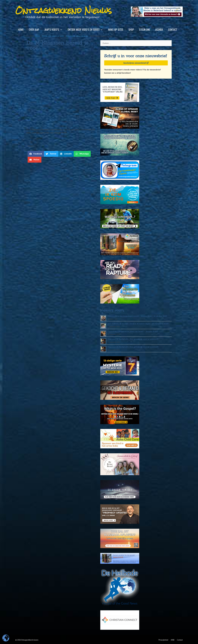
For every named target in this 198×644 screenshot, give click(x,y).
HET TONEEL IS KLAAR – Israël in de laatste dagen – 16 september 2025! (138, 324)
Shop (131, 30)
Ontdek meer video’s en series (87, 30)
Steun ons (145, 30)
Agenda (159, 30)
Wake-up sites (116, 30)
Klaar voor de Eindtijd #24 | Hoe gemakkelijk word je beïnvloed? (133, 339)
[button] (36, 154)
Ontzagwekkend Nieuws (64, 11)
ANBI (173, 640)
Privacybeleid (163, 640)
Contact (173, 30)
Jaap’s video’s (55, 30)
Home (21, 30)
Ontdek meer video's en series (53, 36)
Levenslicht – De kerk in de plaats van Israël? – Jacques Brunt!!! (133, 331)
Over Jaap (34, 30)
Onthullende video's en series (77, 36)
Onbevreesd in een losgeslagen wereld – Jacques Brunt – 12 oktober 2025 (137, 316)
